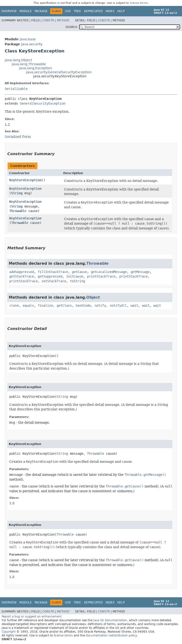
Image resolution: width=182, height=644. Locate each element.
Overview (9, 11)
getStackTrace (22, 276)
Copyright (9, 632)
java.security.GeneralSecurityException (59, 72)
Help (121, 11)
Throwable (18, 211)
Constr (48, 20)
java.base (28, 39)
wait (134, 306)
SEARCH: (72, 27)
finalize (45, 306)
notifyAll (118, 306)
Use (68, 11)
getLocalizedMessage (109, 272)
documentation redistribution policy (111, 635)
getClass (64, 306)
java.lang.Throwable (29, 64)
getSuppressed (50, 276)
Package (41, 11)
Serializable (16, 89)
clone (14, 306)
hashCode (83, 306)
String (17, 193)
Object (93, 297)
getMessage (140, 272)
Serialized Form (18, 137)
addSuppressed (22, 272)
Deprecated (93, 11)
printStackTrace (101, 276)
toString (77, 281)
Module (26, 11)
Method (63, 20)
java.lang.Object (18, 60)
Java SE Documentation (110, 620)
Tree (77, 11)
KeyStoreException (25, 180)
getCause (79, 272)
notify (100, 306)
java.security (32, 44)
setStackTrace (54, 281)
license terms (139, 3)
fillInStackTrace (53, 272)
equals (28, 306)
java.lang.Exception (35, 68)
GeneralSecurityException (43, 103)
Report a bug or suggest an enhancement (32, 616)
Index (110, 11)
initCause (75, 276)
